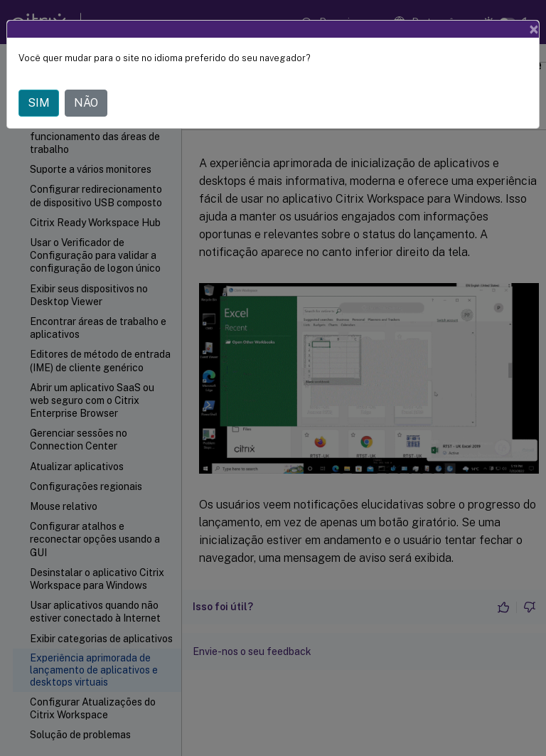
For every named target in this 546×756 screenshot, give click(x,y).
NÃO (86, 103)
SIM (39, 103)
